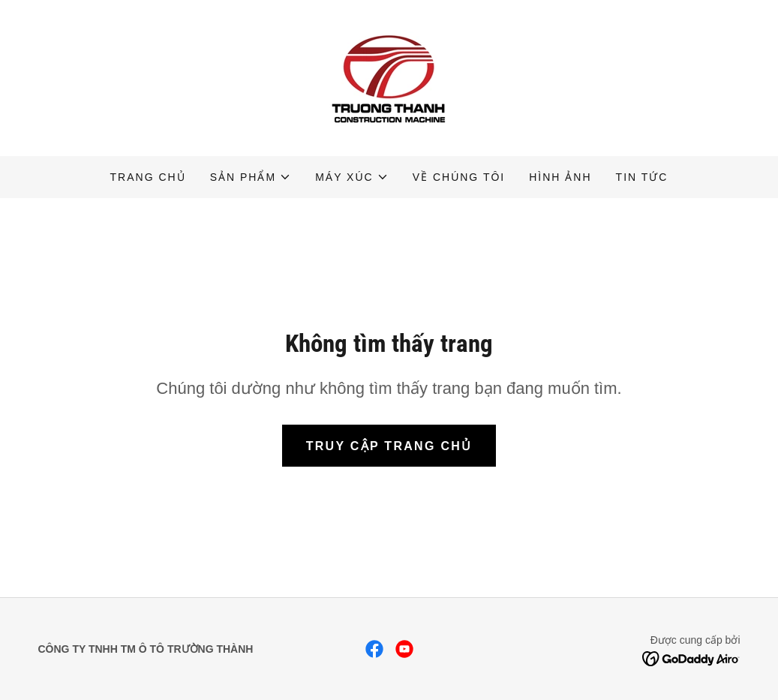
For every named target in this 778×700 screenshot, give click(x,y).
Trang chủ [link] (148, 177)
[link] (389, 77)
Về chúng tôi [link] (459, 177)
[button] (251, 177)
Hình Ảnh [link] (560, 177)
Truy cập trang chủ (389, 446)
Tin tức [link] (642, 177)
